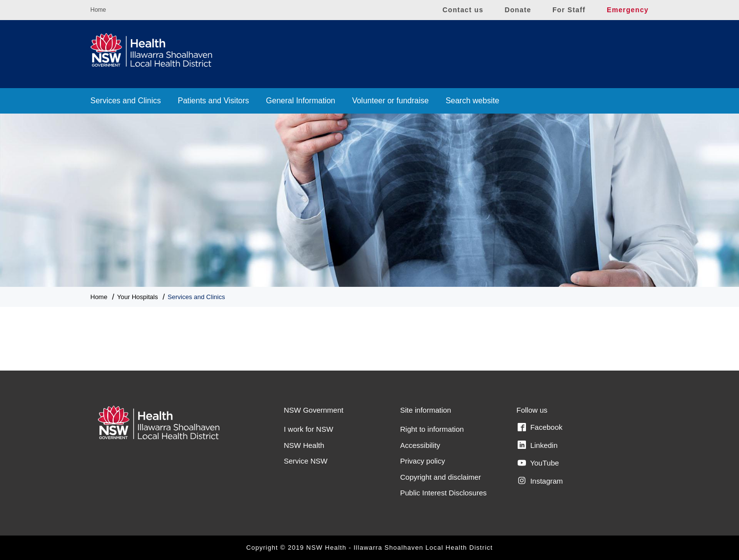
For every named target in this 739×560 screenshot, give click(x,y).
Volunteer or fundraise (391, 101)
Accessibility (420, 445)
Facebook (540, 427)
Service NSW (306, 461)
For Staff (569, 10)
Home (98, 10)
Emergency (628, 10)
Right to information (432, 429)
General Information (300, 101)
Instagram (540, 481)
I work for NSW (309, 429)
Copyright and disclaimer (441, 477)
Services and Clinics (126, 101)
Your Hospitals (137, 297)
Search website (472, 101)
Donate (518, 10)
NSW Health (304, 445)
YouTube (538, 463)
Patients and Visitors (214, 101)
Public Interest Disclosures (443, 493)
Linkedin (538, 445)
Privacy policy (423, 461)
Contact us (463, 10)
